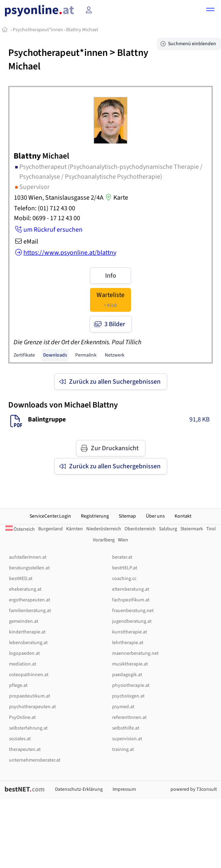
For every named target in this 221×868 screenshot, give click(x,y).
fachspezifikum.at (131, 600)
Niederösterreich (104, 529)
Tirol (211, 529)
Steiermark (192, 529)
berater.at (122, 557)
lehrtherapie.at (128, 643)
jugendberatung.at (132, 621)
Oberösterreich (140, 529)
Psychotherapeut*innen (38, 30)
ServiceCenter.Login (50, 516)
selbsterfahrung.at (28, 728)
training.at (123, 749)
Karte (116, 198)
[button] (210, 11)
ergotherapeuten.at (30, 600)
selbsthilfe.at (126, 728)
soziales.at (20, 739)
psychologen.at (128, 696)
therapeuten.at (25, 749)
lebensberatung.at (28, 643)
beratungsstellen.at (29, 568)
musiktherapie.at (130, 664)
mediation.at (23, 664)
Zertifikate (24, 355)
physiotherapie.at (131, 685)
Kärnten (75, 529)
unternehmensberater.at (35, 760)
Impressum (124, 789)
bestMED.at (21, 579)
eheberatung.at (25, 589)
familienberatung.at (30, 611)
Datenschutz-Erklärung (79, 789)
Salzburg (168, 529)
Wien (123, 540)
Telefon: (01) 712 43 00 (45, 208)
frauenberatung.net (133, 611)
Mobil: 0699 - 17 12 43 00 (47, 218)
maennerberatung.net (135, 653)
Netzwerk (115, 355)
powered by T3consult (194, 789)
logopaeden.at (24, 653)
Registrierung (95, 516)
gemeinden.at (24, 621)
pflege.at (18, 685)
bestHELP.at (125, 568)
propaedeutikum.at (30, 696)
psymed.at (123, 707)
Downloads (55, 355)
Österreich (20, 529)
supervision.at (127, 739)
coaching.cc (124, 579)
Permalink (86, 355)
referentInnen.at (129, 717)
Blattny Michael (82, 30)
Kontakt (183, 516)
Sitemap (127, 516)
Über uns (155, 516)
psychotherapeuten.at (32, 707)
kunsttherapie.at (130, 632)
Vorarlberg (104, 540)
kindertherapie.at (27, 632)
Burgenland (51, 529)
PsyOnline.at (22, 717)
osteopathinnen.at (29, 675)
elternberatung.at (131, 589)
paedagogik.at (127, 675)
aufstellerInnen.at (28, 557)
